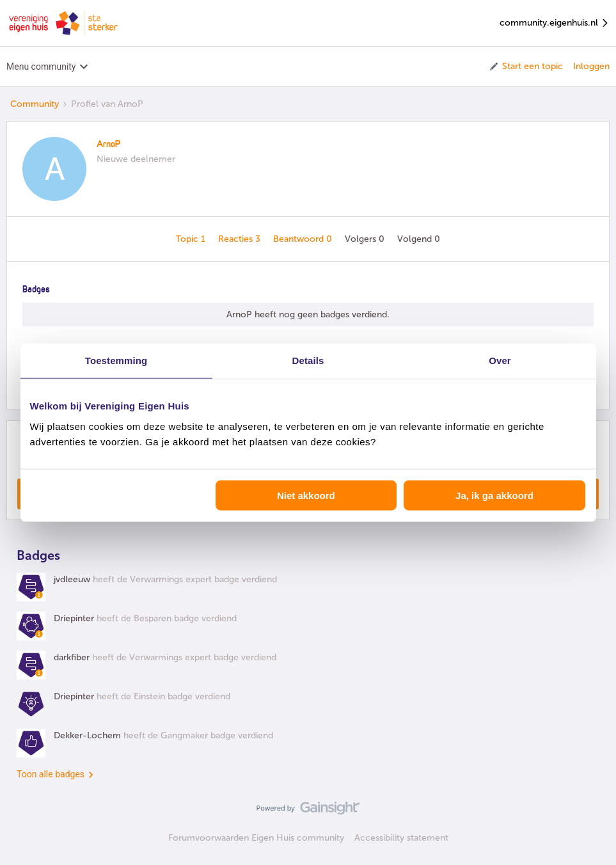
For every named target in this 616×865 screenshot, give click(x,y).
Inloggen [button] (591, 66)
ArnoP (109, 145)
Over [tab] (500, 361)
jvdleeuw (72, 579)
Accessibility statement (401, 838)
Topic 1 (192, 239)
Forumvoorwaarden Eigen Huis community (256, 838)
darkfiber (72, 657)
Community (35, 104)
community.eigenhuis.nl (555, 23)
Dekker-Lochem (87, 735)
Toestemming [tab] (116, 361)
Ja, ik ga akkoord (494, 495)
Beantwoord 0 (304, 239)
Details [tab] (308, 361)
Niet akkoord (306, 495)
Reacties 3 (241, 239)
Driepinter (74, 618)
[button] (525, 67)
